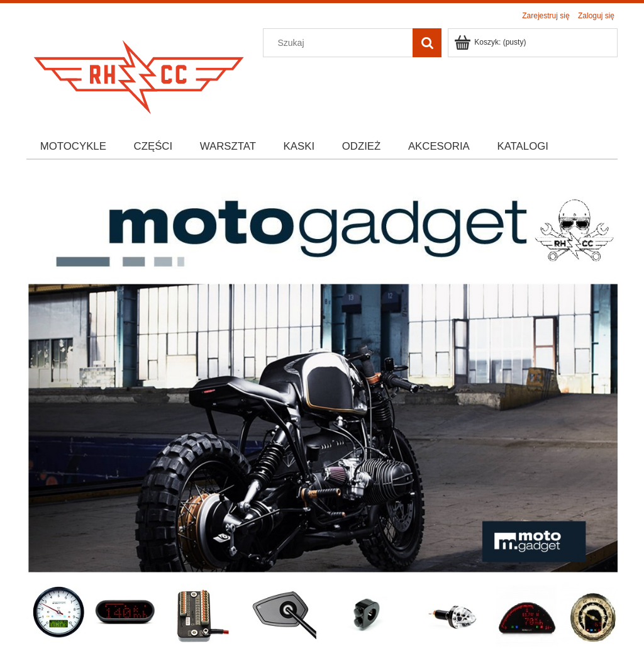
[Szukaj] (427, 43)
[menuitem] (73, 147)
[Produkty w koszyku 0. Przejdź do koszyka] (491, 42)
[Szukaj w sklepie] (341, 43)
